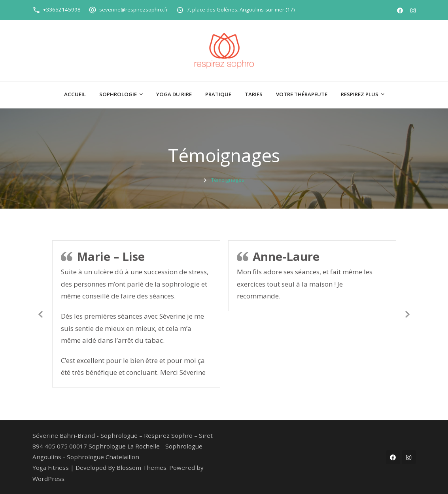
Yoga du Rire (174, 94)
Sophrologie (118, 94)
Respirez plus (360, 94)
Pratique (218, 94)
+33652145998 (62, 9)
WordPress (48, 479)
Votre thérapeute (302, 94)
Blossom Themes (142, 467)
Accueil (75, 94)
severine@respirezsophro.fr (134, 9)
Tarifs (254, 94)
